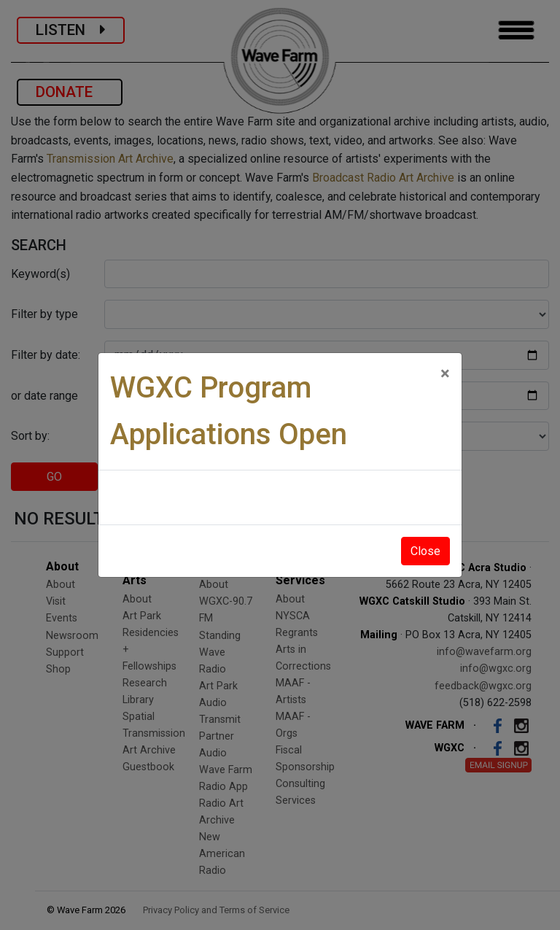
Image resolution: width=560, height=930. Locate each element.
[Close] (445, 373)
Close (425, 551)
